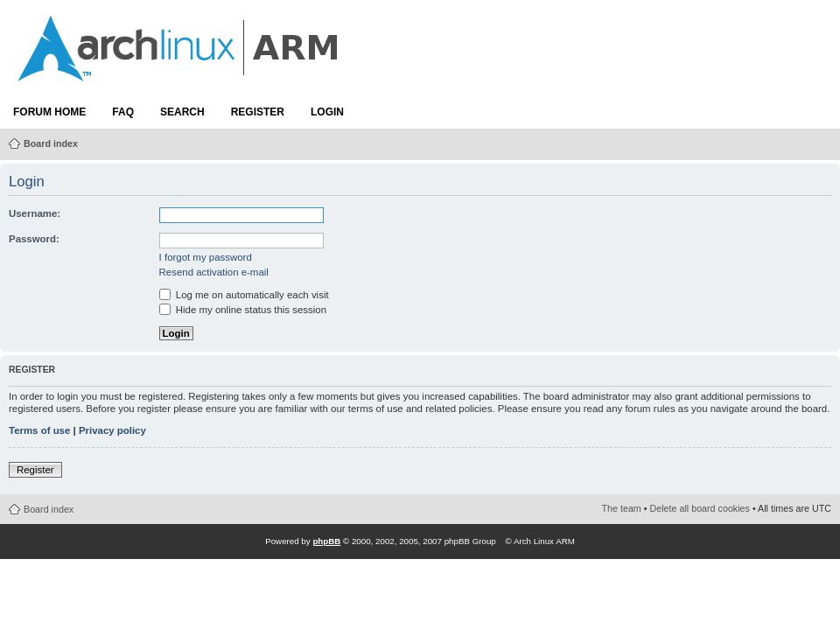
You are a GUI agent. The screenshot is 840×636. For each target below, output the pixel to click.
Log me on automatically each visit (244, 295)
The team (622, 508)
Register (258, 112)
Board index (51, 143)
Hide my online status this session (243, 310)
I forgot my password (206, 257)
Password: (34, 239)
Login (327, 112)
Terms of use (39, 430)
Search (182, 112)
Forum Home (49, 112)
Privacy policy (112, 430)
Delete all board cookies (700, 508)
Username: (35, 213)
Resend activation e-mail (214, 272)
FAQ (123, 112)
